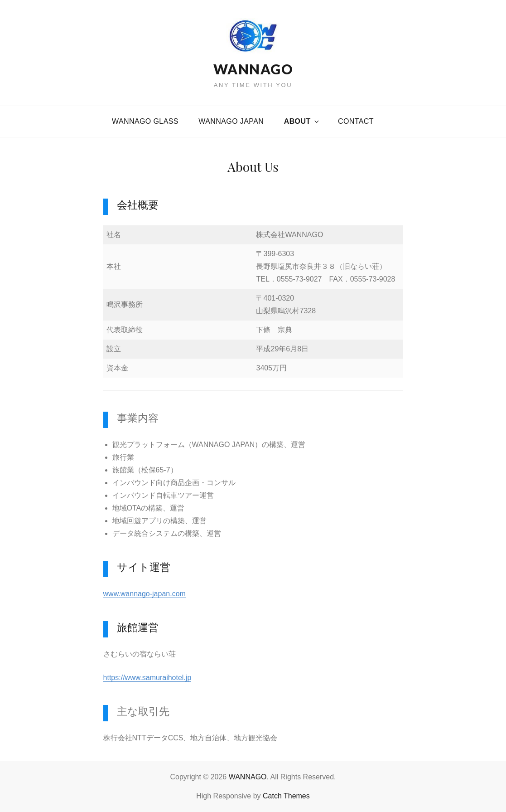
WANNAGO (253, 69)
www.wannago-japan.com (145, 594)
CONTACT (356, 121)
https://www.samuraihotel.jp (147, 678)
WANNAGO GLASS (145, 121)
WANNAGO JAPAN (231, 121)
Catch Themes (286, 796)
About (302, 121)
